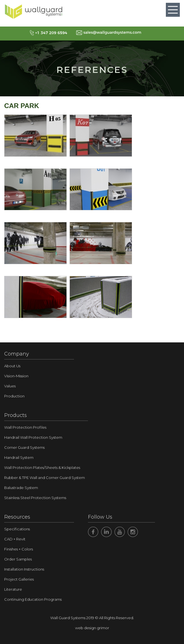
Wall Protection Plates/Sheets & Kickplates (42, 468)
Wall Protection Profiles (25, 427)
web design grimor (92, 628)
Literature (13, 589)
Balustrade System (21, 488)
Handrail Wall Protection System (33, 437)
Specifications (17, 529)
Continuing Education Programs (33, 599)
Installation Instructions (24, 569)
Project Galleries (19, 579)
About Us (12, 366)
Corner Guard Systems (24, 447)
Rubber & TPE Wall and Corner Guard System (45, 478)
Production (14, 396)
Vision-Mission (16, 376)
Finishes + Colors (19, 549)
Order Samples (18, 559)
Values (10, 386)
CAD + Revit (15, 539)
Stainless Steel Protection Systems (35, 498)
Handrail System (19, 457)
